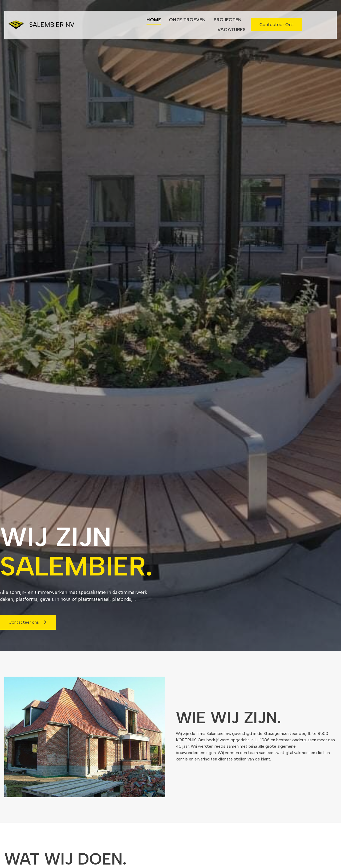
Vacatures (232, 30)
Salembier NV (52, 25)
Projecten (228, 20)
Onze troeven (187, 20)
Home (154, 20)
